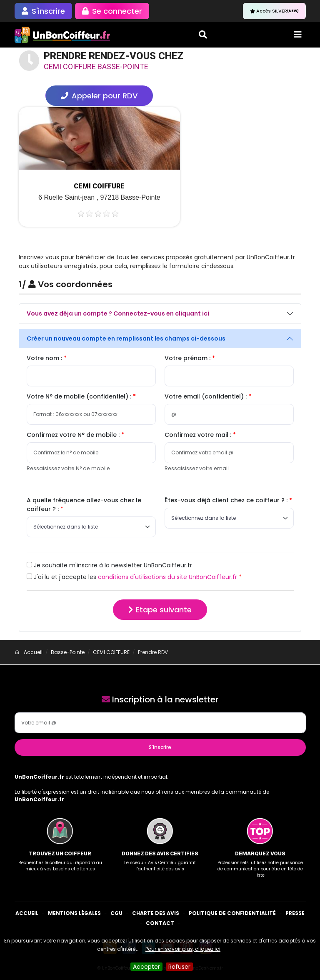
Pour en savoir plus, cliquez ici (183, 949)
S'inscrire (160, 747)
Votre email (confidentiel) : (206, 396)
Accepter (146, 967)
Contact (160, 923)
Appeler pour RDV (99, 96)
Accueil (27, 913)
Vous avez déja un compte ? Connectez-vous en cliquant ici (118, 313)
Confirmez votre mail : (199, 435)
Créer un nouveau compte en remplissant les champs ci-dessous (126, 338)
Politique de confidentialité (232, 913)
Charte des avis (156, 913)
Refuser (179, 967)
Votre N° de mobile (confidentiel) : (80, 396)
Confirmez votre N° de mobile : (74, 435)
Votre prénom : (188, 358)
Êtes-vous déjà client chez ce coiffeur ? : (227, 500)
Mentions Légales (74, 913)
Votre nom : (45, 358)
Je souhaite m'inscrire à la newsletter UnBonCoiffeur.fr (109, 565)
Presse (295, 913)
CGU (116, 913)
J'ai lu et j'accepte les (132, 577)
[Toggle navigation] (298, 35)
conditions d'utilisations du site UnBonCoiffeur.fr (167, 577)
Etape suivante (160, 610)
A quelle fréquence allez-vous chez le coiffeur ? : (84, 505)
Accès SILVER (274, 11)
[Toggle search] (203, 35)
